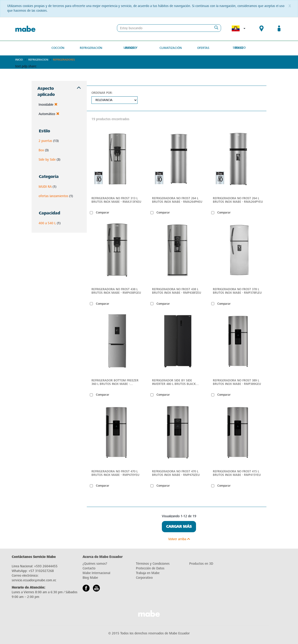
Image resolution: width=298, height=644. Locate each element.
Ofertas (202, 48)
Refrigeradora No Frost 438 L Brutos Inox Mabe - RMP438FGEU (116, 291)
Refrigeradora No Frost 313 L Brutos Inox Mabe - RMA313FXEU (116, 200)
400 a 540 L (47, 223)
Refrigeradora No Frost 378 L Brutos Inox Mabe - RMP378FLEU (237, 291)
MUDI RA (45, 186)
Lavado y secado (131, 48)
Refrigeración (92, 48)
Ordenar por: (102, 93)
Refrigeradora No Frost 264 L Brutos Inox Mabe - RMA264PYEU (238, 200)
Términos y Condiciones (153, 564)
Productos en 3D (201, 564)
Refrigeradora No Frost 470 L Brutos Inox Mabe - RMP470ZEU (176, 473)
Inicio (19, 59)
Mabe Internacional (96, 573)
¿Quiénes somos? (95, 564)
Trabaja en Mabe (148, 573)
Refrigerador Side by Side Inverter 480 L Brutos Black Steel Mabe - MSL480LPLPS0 (174, 382)
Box (41, 150)
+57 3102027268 (41, 571)
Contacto (89, 568)
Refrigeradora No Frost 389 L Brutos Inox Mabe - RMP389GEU (237, 382)
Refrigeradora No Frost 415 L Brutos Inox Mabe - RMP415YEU (237, 473)
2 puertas (45, 141)
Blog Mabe (90, 578)
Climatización (170, 48)
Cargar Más (179, 527)
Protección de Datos (150, 568)
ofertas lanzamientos (53, 196)
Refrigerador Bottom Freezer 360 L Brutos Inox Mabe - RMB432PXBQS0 (115, 382)
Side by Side (47, 160)
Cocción (59, 48)
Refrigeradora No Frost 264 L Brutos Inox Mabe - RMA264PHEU (177, 200)
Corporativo (144, 578)
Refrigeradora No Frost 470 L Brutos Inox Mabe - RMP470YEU (115, 473)
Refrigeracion (38, 59)
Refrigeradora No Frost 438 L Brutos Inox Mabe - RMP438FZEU (177, 291)
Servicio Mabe (238, 48)
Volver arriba (179, 539)
